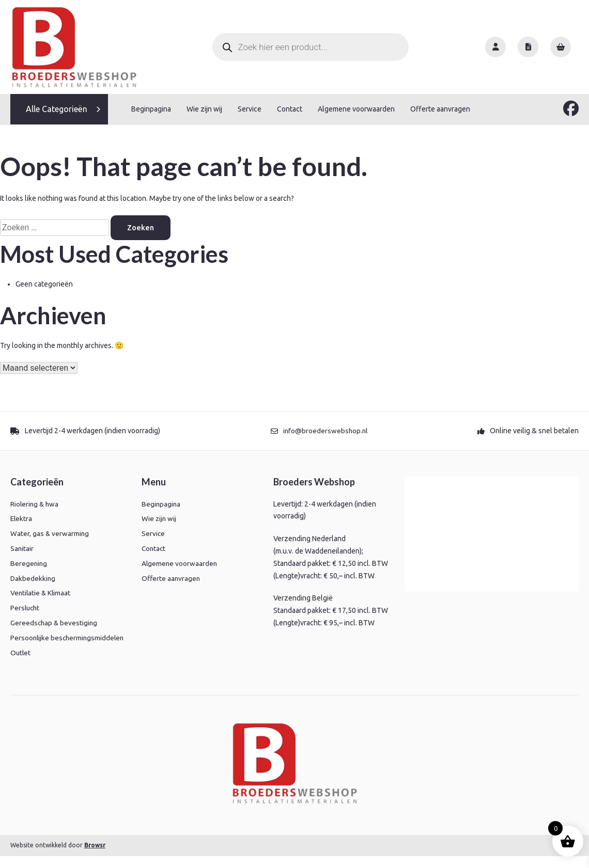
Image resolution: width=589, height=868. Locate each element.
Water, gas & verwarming (50, 533)
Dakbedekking (33, 578)
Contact (290, 109)
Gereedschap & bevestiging (55, 622)
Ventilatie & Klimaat (41, 593)
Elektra (22, 518)
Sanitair (22, 548)
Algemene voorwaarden (356, 109)
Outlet (21, 665)
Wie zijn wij (204, 109)
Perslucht (26, 608)
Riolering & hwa (35, 503)
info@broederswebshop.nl (325, 431)
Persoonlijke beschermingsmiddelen (48, 643)
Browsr (95, 857)
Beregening (29, 563)
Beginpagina (151, 109)
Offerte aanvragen (440, 109)
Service (250, 109)
